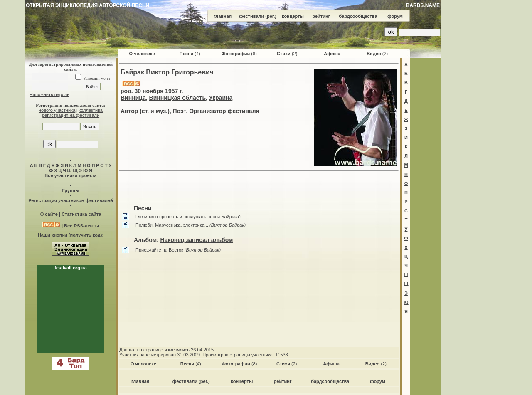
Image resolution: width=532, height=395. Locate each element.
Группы (70, 190)
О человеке (142, 54)
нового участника (57, 110)
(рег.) (271, 16)
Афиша (332, 54)
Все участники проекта (70, 175)
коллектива (91, 110)
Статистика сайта (81, 214)
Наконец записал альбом (197, 240)
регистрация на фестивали (71, 115)
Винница (133, 98)
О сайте (49, 214)
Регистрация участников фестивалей (70, 200)
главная (223, 16)
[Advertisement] (259, 191)
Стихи (284, 54)
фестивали (251, 16)
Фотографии (236, 54)
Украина (221, 98)
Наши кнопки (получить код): (71, 235)
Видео (374, 54)
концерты (293, 16)
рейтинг (321, 16)
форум (395, 16)
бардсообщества (358, 16)
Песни (186, 54)
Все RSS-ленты (81, 226)
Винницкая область (177, 98)
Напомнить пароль (49, 94)
